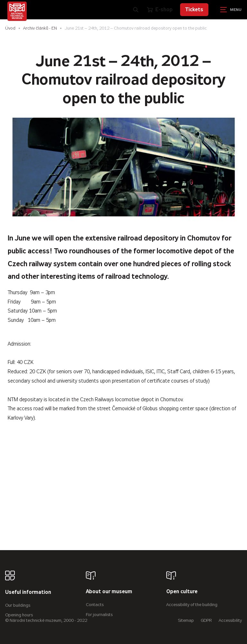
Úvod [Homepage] (10, 28)
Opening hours (19, 615)
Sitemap (186, 620)
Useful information (28, 592)
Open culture (182, 592)
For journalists (99, 615)
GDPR (206, 620)
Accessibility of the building (192, 605)
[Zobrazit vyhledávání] (136, 10)
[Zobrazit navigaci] (231, 10)
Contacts (95, 605)
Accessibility (230, 620)
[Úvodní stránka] (17, 11)
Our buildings (18, 605)
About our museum (109, 592)
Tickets (194, 9)
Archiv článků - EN (40, 28)
